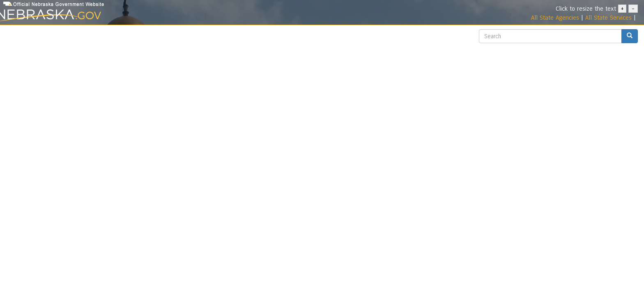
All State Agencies (555, 18)
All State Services (608, 18)
